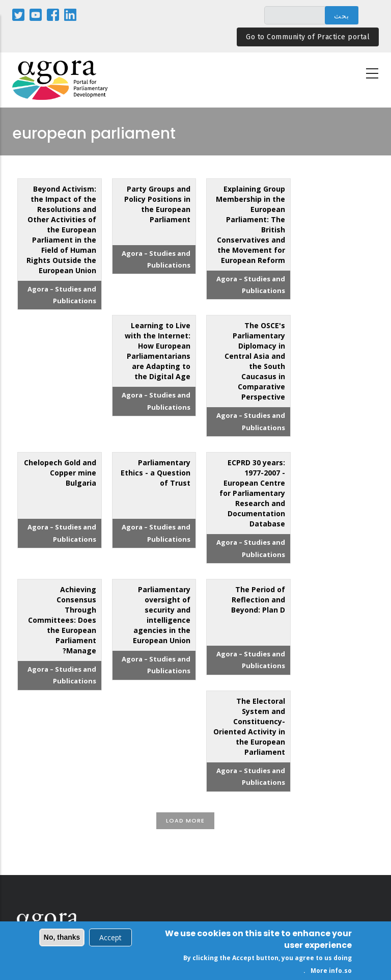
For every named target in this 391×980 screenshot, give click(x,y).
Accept (110, 939)
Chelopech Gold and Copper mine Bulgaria (60, 473)
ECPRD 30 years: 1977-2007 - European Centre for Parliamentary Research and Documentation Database (252, 493)
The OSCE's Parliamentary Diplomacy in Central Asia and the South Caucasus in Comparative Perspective (255, 361)
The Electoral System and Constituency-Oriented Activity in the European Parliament (249, 726)
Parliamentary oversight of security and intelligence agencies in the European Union (162, 615)
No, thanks (62, 939)
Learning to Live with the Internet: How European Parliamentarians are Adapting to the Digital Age (158, 351)
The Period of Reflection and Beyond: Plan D (258, 600)
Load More (185, 820)
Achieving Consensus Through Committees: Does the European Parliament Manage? (62, 620)
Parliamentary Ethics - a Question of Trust (156, 473)
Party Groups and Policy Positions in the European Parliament (157, 204)
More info (326, 973)
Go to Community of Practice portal (308, 37)
